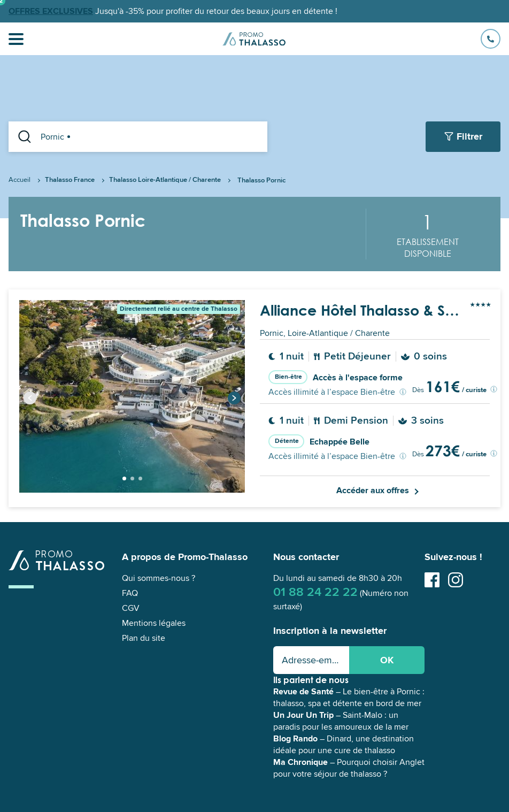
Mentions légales (154, 623)
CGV (131, 608)
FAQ (130, 593)
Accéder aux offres (373, 491)
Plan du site (144, 638)
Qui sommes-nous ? (159, 578)
